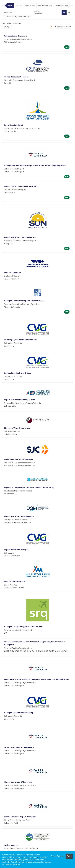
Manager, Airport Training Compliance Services (24, 301)
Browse (19, 6)
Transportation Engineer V (16, 36)
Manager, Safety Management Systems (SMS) (24, 627)
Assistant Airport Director (15, 581)
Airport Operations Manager (16, 549)
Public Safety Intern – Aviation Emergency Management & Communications (37, 679)
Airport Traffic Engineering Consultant (21, 186)
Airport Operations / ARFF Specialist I (20, 237)
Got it (69, 856)
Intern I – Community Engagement (19, 747)
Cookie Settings (57, 856)
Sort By (6, 27)
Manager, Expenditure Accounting (19, 713)
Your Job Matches (45, 6)
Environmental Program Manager (19, 459)
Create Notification (63, 27)
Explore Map (30, 6)
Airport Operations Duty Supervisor (19, 516)
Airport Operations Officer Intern (18, 782)
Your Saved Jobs (62, 6)
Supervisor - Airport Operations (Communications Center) (29, 487)
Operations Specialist (13, 125)
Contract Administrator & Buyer (18, 373)
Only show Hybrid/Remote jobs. (19, 16)
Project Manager (11, 845)
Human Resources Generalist (17, 77)
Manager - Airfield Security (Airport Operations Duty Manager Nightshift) (35, 165)
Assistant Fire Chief (12, 273)
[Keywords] (18, 12)
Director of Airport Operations (17, 428)
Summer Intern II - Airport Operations (20, 817)
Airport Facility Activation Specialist (19, 400)
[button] (69, 12)
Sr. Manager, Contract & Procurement (20, 340)
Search (10, 6)
